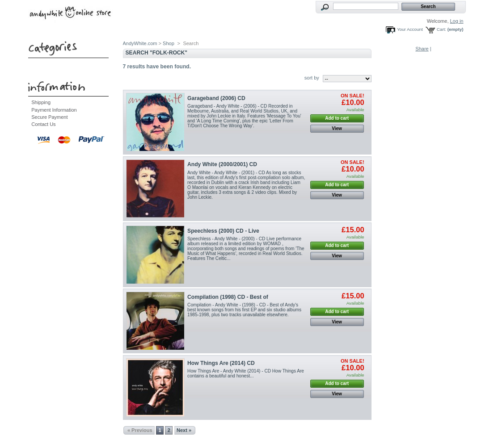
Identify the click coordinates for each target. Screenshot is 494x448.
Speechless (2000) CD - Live (223, 231)
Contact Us (43, 124)
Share (422, 49)
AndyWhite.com (140, 43)
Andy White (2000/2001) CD (222, 164)
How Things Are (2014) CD (221, 363)
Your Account (410, 29)
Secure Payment (49, 117)
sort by (312, 78)
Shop (169, 43)
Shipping (41, 102)
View (337, 128)
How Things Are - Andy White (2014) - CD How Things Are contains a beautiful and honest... (246, 373)
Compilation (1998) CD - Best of (228, 297)
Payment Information (54, 110)
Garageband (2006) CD (216, 98)
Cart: (441, 29)
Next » (184, 430)
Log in (457, 21)
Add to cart (337, 118)
